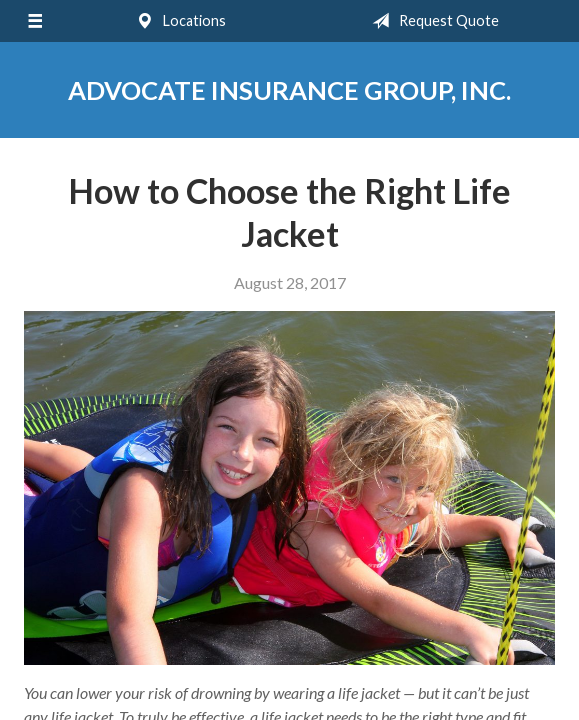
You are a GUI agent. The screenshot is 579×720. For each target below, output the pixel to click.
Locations (177, 21)
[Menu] (35, 21)
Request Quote (431, 21)
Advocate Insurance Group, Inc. (289, 90)
